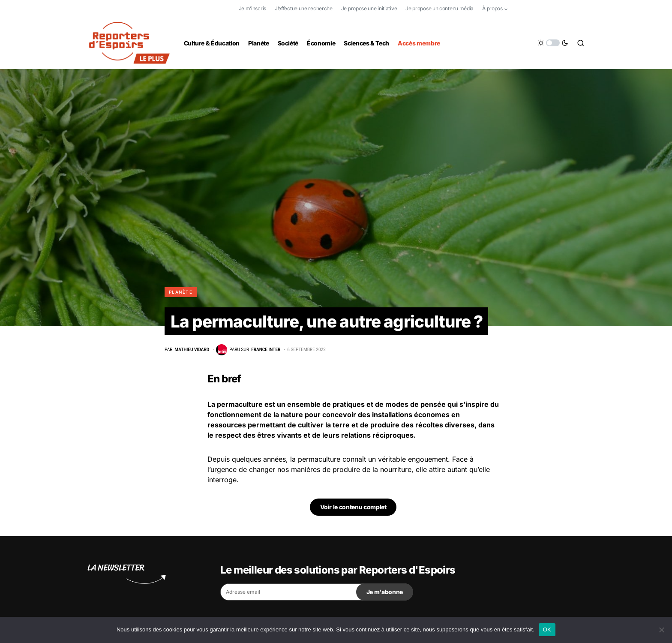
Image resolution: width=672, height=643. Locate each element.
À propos (492, 8)
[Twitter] (541, 9)
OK (547, 629)
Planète (181, 292)
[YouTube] (559, 9)
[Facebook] (522, 9)
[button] (553, 43)
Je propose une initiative (369, 8)
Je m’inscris (252, 8)
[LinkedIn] (578, 9)
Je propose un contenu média (439, 8)
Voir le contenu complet (353, 508)
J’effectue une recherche (304, 8)
